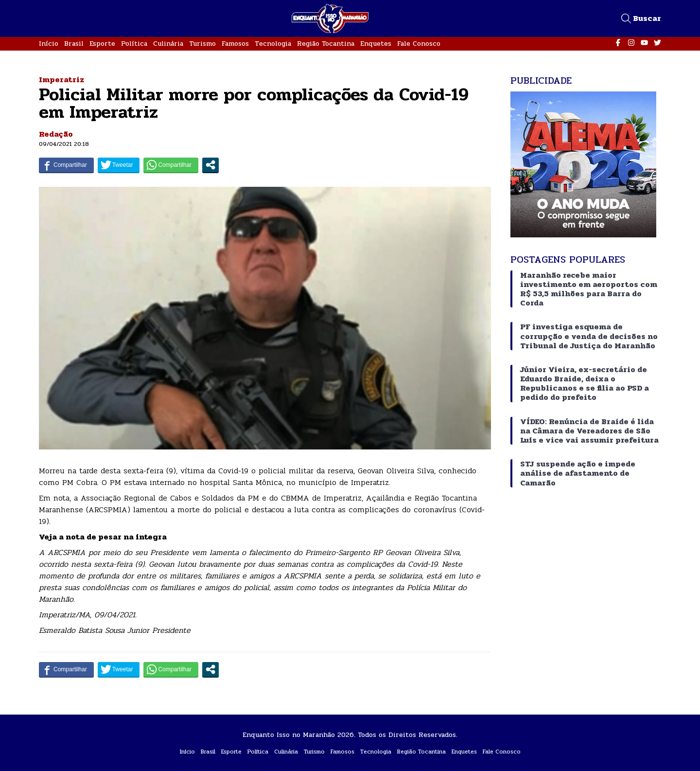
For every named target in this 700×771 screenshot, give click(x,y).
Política (134, 44)
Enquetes (376, 44)
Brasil (74, 44)
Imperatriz (61, 80)
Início (49, 44)
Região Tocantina (326, 44)
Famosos (235, 44)
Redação (56, 134)
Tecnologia (273, 44)
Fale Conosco (419, 44)
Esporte (102, 44)
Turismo (202, 44)
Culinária (168, 44)
